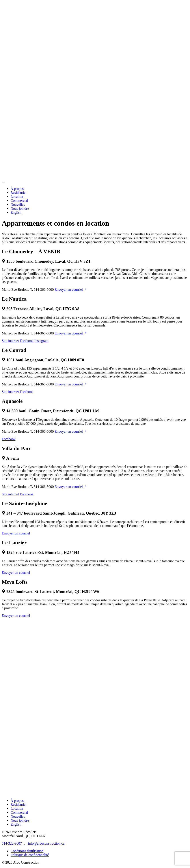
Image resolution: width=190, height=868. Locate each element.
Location (17, 197)
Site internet (10, 341)
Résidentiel (19, 193)
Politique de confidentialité (30, 855)
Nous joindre (20, 209)
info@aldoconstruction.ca (46, 843)
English (16, 212)
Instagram (41, 341)
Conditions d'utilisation (27, 851)
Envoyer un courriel (71, 290)
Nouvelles (18, 205)
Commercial (19, 201)
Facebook (27, 341)
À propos (17, 189)
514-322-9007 (12, 843)
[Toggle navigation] (4, 182)
